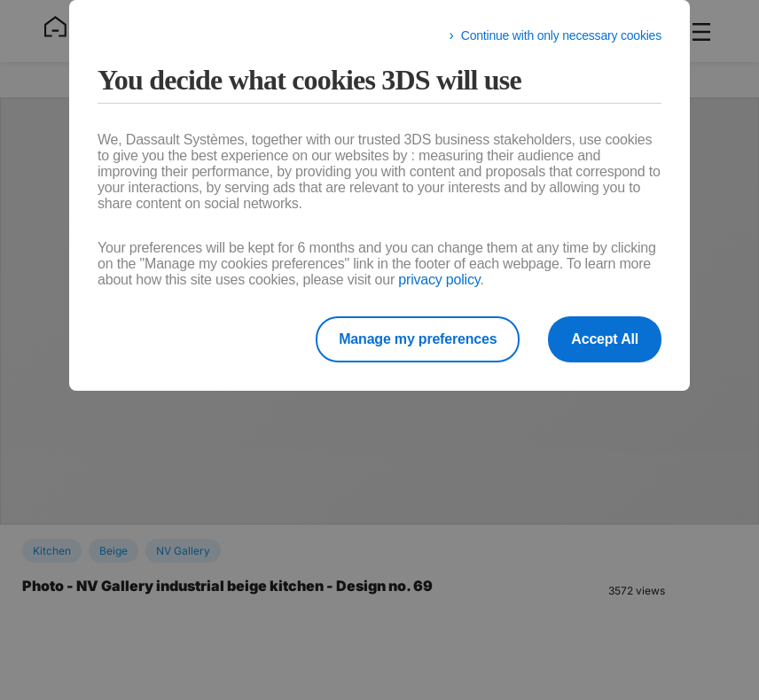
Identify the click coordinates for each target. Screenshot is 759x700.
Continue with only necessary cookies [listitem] (561, 35)
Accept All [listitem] (605, 339)
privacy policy (439, 280)
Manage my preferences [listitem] (418, 339)
